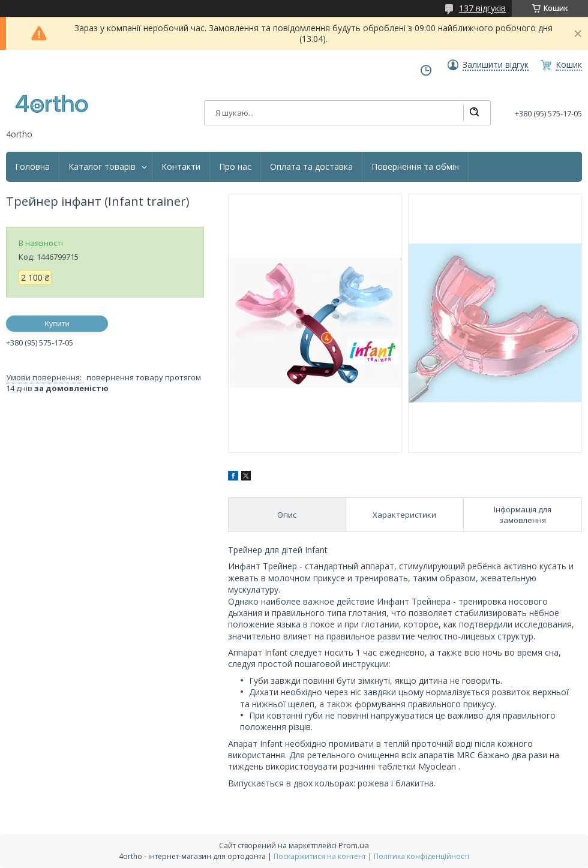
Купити (57, 324)
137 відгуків (482, 8)
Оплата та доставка (311, 167)
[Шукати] (474, 113)
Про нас (235, 167)
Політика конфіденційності (421, 856)
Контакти (181, 167)
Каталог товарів (102, 167)
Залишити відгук (496, 65)
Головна (32, 167)
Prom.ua (354, 845)
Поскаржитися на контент (320, 856)
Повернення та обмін (415, 167)
